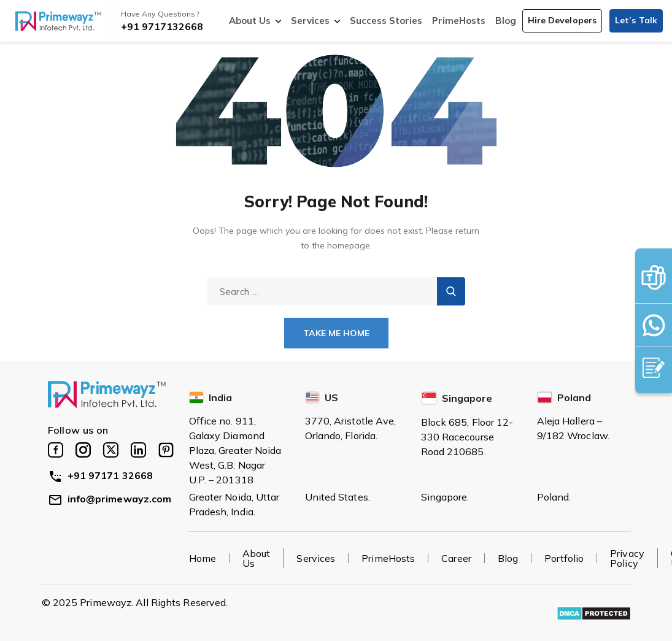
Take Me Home (336, 333)
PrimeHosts (459, 21)
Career (456, 558)
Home (203, 558)
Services (310, 21)
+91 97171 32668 (101, 475)
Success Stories (386, 21)
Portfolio (564, 558)
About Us (250, 21)
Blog (506, 21)
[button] (562, 21)
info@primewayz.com (110, 499)
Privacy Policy (627, 558)
